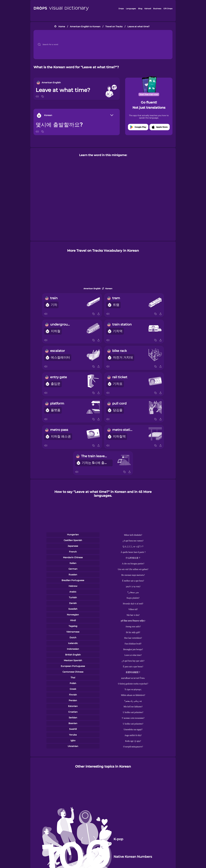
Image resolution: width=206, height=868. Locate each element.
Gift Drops (168, 9)
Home (62, 27)
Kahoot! (148, 9)
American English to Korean (85, 27)
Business (157, 9)
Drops (121, 9)
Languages (131, 9)
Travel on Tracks (114, 27)
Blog (140, 9)
